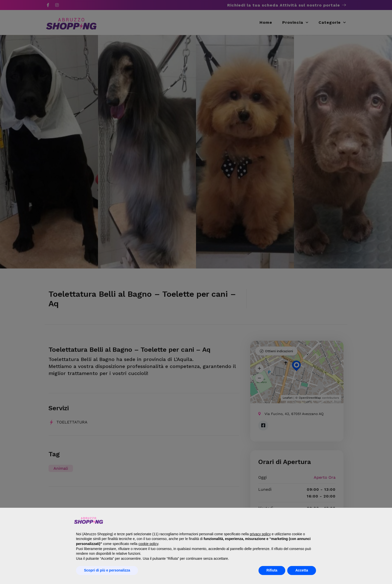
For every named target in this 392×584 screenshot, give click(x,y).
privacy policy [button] (260, 534)
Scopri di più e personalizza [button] (107, 570)
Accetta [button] (302, 570)
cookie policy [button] (148, 544)
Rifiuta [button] (272, 570)
